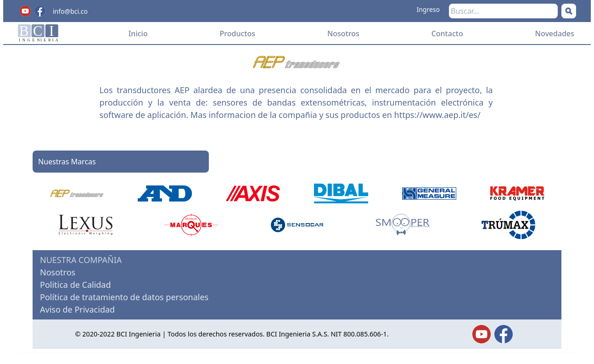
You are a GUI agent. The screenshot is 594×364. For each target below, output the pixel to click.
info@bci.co (70, 11)
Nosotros (343, 34)
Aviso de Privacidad (77, 309)
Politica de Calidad (76, 285)
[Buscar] (569, 11)
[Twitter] (482, 334)
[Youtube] (25, 11)
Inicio (138, 34)
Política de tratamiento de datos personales (124, 297)
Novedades (555, 34)
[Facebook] (40, 11)
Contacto (447, 34)
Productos (238, 34)
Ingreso (428, 9)
